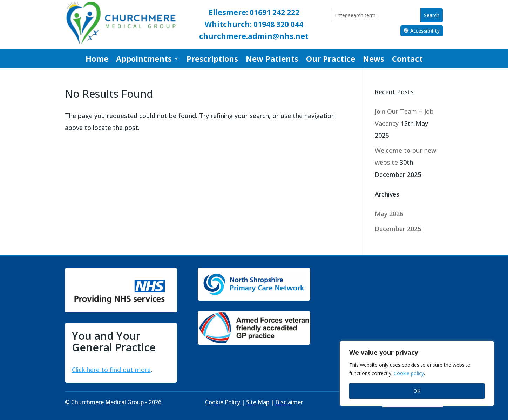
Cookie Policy (223, 402)
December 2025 (398, 229)
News (374, 60)
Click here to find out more (111, 370)
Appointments (144, 60)
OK (417, 391)
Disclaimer (289, 402)
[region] (417, 373)
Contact (407, 60)
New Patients (272, 60)
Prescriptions (212, 60)
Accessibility (425, 31)
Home (97, 60)
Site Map (258, 402)
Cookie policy (409, 373)
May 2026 (389, 214)
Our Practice (331, 60)
